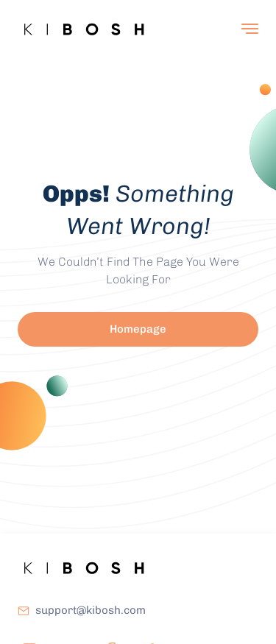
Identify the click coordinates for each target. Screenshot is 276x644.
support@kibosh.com (91, 610)
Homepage (138, 329)
